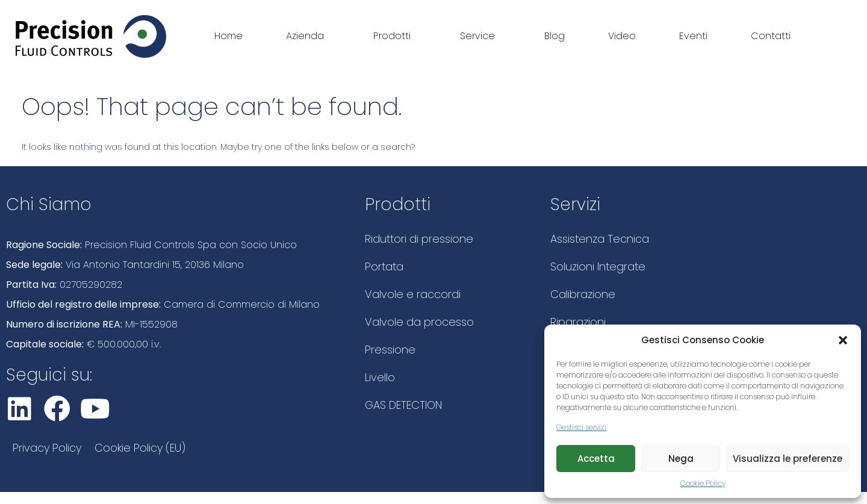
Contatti (771, 36)
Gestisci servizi (581, 427)
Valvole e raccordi (413, 294)
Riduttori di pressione (419, 239)
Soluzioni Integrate (598, 266)
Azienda (308, 36)
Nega (681, 459)
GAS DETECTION (403, 405)
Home (228, 36)
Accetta (596, 459)
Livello (380, 377)
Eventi (693, 36)
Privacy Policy (47, 448)
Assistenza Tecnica (600, 239)
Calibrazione (583, 294)
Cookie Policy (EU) (140, 448)
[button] (843, 340)
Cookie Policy (703, 483)
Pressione (390, 350)
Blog (555, 36)
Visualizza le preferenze (788, 459)
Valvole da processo (419, 322)
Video (622, 36)
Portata (384, 266)
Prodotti (395, 36)
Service (480, 36)
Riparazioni (578, 322)
